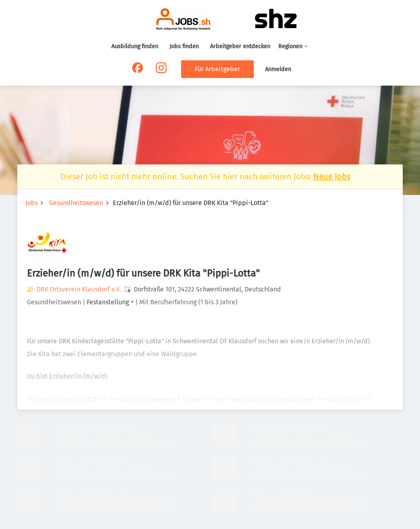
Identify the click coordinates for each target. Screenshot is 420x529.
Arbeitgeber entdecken (240, 46)
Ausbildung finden (135, 46)
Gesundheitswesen (76, 203)
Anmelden (278, 69)
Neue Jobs (332, 176)
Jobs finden (184, 46)
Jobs (32, 203)
